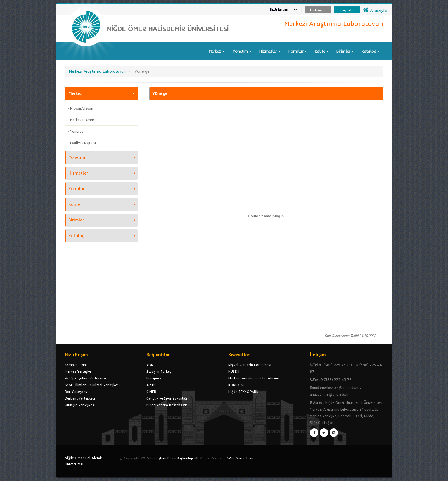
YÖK (150, 365)
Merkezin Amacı (83, 120)
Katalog (371, 51)
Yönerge (77, 131)
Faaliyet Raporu (83, 143)
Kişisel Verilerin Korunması (250, 365)
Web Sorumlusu (240, 458)
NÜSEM (234, 371)
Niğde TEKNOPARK (243, 392)
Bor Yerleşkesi (76, 392)
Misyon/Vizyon (82, 108)
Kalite (322, 51)
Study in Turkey (159, 371)
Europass (154, 378)
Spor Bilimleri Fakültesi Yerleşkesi (92, 385)
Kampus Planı (76, 365)
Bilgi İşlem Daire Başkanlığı (171, 458)
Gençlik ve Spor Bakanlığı (167, 398)
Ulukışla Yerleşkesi (80, 405)
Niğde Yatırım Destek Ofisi (167, 405)
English (346, 10)
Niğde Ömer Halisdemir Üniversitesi (84, 461)
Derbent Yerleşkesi (80, 398)
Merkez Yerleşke (78, 371)
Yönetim (242, 51)
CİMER (151, 392)
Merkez (217, 51)
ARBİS (151, 385)
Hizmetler (270, 51)
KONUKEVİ (236, 385)
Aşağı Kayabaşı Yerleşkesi (85, 378)
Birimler (345, 51)
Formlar (298, 51)
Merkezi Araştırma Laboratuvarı (254, 378)
